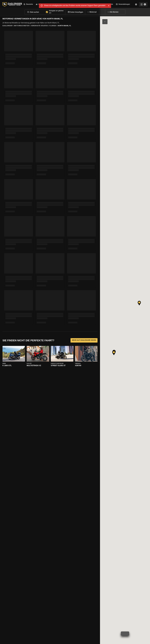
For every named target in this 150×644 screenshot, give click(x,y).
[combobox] (35, 11)
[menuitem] (28, 3)
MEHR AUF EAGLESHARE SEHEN (84, 340)
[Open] (105, 11)
